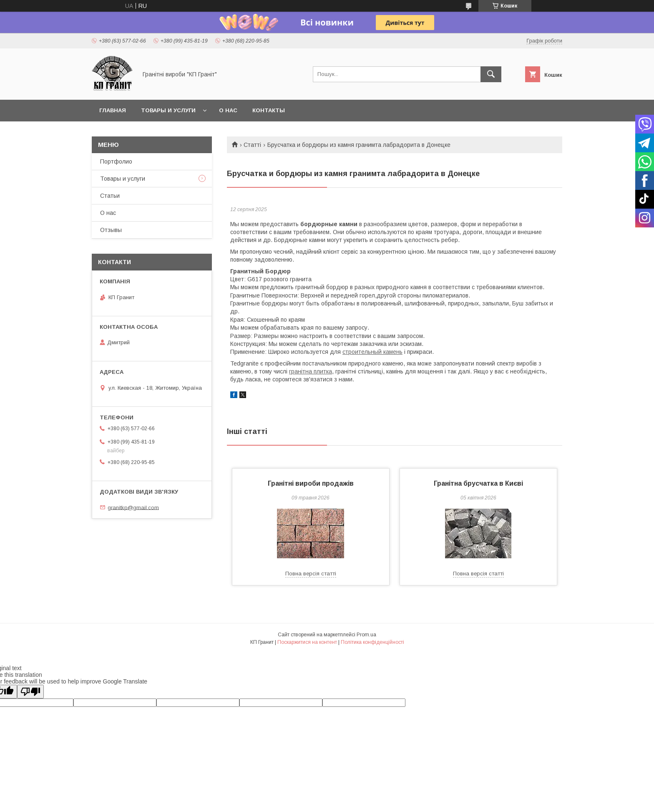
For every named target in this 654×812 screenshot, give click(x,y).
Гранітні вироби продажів (311, 483)
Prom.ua (366, 635)
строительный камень (372, 352)
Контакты (269, 110)
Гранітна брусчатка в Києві (478, 483)
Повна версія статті (311, 574)
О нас (228, 110)
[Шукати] (491, 74)
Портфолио (116, 161)
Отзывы (111, 230)
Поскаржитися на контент (307, 642)
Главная (113, 110)
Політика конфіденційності (372, 642)
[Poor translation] (30, 692)
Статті (252, 145)
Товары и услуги (168, 110)
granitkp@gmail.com (133, 507)
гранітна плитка (311, 371)
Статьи (110, 196)
